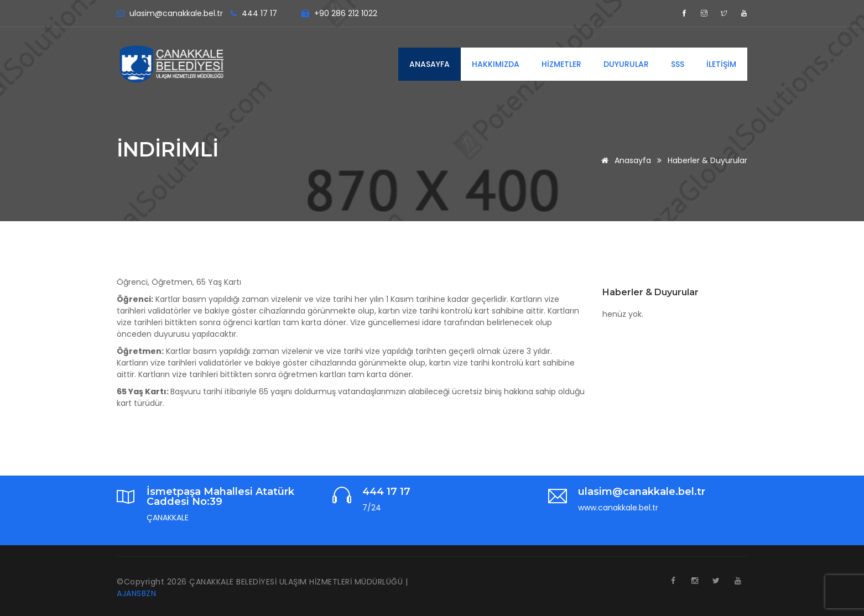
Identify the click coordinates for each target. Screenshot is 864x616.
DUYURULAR (626, 64)
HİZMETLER (561, 64)
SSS (678, 64)
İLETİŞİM (721, 64)
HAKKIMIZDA (496, 64)
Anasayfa (624, 160)
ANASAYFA (430, 64)
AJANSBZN (136, 593)
